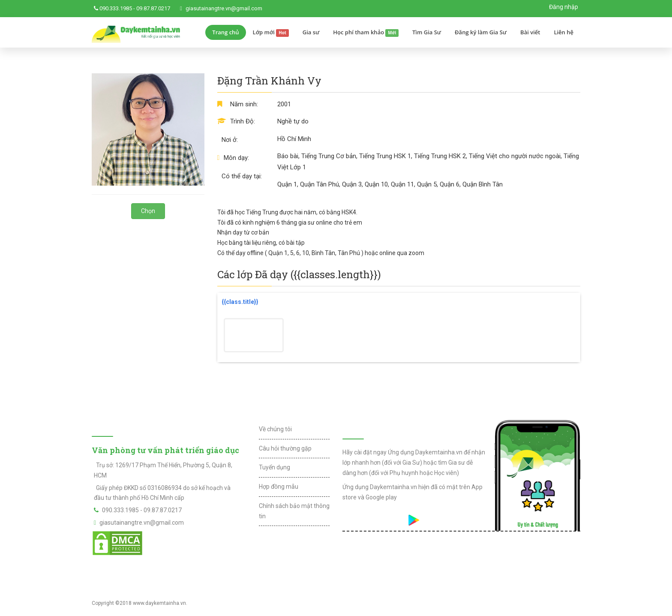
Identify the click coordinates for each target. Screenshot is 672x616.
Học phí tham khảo (366, 33)
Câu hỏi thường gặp (285, 448)
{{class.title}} (240, 302)
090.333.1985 (116, 8)
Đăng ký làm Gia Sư (481, 32)
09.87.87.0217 (153, 8)
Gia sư (311, 32)
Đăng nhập (564, 7)
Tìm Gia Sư (427, 32)
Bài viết (530, 32)
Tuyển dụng (274, 467)
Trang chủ (225, 32)
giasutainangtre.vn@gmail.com (224, 8)
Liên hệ (564, 32)
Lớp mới (271, 33)
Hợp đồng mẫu (279, 487)
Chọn (148, 211)
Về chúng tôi (275, 429)
